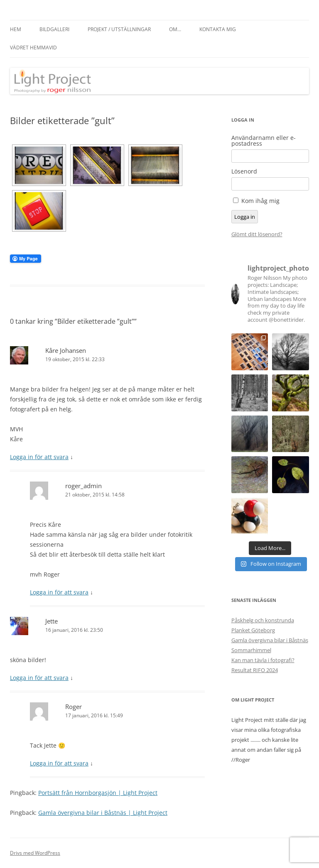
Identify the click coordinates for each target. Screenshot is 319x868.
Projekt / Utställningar (119, 29)
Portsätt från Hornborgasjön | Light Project (98, 793)
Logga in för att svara (39, 457)
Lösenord (244, 171)
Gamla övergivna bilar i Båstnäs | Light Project (103, 813)
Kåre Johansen (66, 350)
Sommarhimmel (251, 650)
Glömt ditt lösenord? (257, 234)
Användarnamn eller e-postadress (264, 141)
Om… (175, 29)
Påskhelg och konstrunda (263, 620)
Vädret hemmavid (33, 48)
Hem (16, 29)
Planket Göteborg (253, 630)
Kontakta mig (218, 29)
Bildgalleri (54, 29)
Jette (52, 621)
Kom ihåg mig (260, 201)
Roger (74, 707)
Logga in (245, 217)
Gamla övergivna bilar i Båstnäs (270, 640)
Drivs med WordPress (35, 853)
